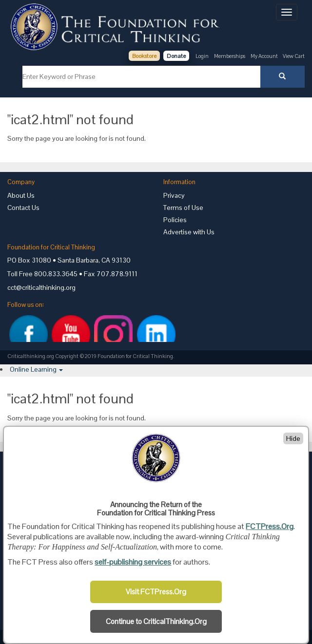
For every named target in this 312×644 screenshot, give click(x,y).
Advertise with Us (189, 232)
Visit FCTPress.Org (156, 592)
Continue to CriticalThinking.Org (156, 622)
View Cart (294, 56)
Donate (176, 56)
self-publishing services (133, 562)
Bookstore (144, 56)
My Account (265, 56)
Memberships (230, 56)
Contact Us (23, 208)
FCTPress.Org (270, 526)
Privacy (174, 195)
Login (202, 56)
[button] (36, 369)
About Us (21, 195)
